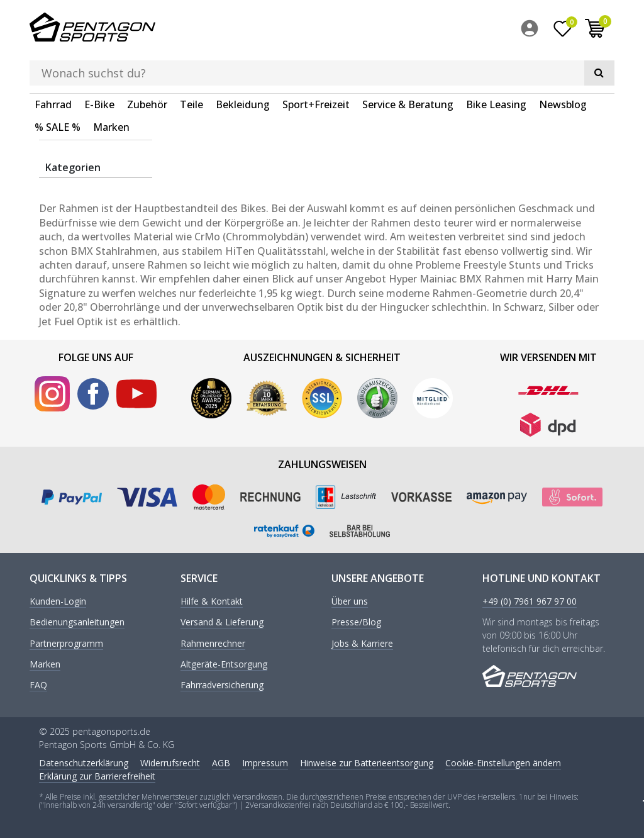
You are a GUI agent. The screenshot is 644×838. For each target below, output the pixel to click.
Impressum (265, 761)
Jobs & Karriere (362, 642)
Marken (111, 88)
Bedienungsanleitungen (77, 621)
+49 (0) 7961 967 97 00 (530, 600)
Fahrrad (53, 65)
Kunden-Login (58, 600)
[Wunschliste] (563, 31)
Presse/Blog (356, 621)
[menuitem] (533, 31)
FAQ (38, 684)
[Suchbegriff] (303, 29)
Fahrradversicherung (222, 684)
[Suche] (445, 29)
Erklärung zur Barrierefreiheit (97, 774)
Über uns (350, 600)
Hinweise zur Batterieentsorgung (367, 761)
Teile (192, 65)
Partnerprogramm (66, 642)
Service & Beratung (408, 65)
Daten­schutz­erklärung (84, 761)
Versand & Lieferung (222, 621)
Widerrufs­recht (170, 761)
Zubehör (147, 65)
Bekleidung (243, 65)
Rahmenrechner (213, 642)
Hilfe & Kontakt (212, 600)
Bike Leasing (496, 65)
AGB (221, 761)
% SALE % (58, 88)
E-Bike (99, 65)
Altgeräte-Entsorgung (224, 663)
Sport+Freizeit (316, 65)
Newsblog (563, 65)
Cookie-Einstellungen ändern (503, 761)
